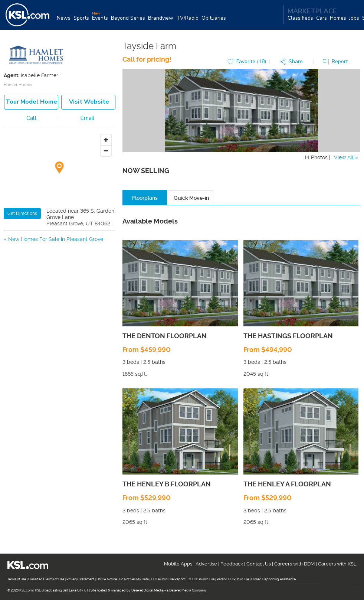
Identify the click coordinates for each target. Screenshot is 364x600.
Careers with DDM (294, 564)
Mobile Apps (178, 564)
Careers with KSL (337, 564)
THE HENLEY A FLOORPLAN (287, 484)
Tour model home (31, 102)
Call (32, 118)
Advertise (206, 564)
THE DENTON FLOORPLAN (165, 336)
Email (87, 118)
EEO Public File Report (168, 579)
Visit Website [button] (89, 102)
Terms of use (17, 579)
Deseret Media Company (188, 590)
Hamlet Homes (18, 85)
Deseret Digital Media (147, 590)
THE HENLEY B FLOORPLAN (167, 484)
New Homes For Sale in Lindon (45, 248)
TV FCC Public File (201, 579)
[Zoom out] (106, 151)
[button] (293, 62)
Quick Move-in (191, 198)
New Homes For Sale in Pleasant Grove (56, 239)
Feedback (232, 564)
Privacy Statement (80, 579)
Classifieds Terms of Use (46, 579)
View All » (346, 157)
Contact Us (259, 564)
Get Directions (22, 213)
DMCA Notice (107, 579)
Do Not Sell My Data (134, 579)
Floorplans (145, 198)
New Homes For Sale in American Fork (55, 258)
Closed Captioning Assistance (273, 579)
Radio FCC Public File (233, 579)
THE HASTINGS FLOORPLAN (288, 336)
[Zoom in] (106, 140)
